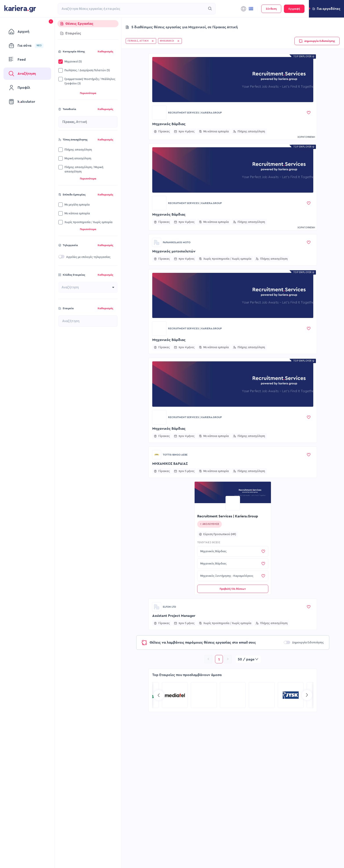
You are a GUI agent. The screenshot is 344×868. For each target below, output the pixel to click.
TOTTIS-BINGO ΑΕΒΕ (175, 455)
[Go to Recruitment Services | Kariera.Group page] (159, 113)
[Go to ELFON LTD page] (157, 607)
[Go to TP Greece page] (233, 695)
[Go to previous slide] (159, 695)
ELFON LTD (169, 607)
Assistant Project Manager (174, 616)
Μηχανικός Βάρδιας (169, 124)
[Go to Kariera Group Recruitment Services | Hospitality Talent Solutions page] (175, 695)
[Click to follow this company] (210, 524)
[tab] (88, 24)
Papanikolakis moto (177, 242)
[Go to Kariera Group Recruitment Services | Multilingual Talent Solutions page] (291, 695)
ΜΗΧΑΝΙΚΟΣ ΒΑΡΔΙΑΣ (170, 464)
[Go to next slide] (307, 695)
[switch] (61, 257)
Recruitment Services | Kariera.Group (195, 113)
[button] (326, 9)
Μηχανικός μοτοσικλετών (174, 251)
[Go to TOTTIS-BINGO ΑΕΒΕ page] (157, 455)
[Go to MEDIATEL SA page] (262, 695)
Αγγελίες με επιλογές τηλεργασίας (88, 257)
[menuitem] (27, 32)
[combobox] (132, 9)
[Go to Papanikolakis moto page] (157, 242)
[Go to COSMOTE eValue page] (204, 695)
